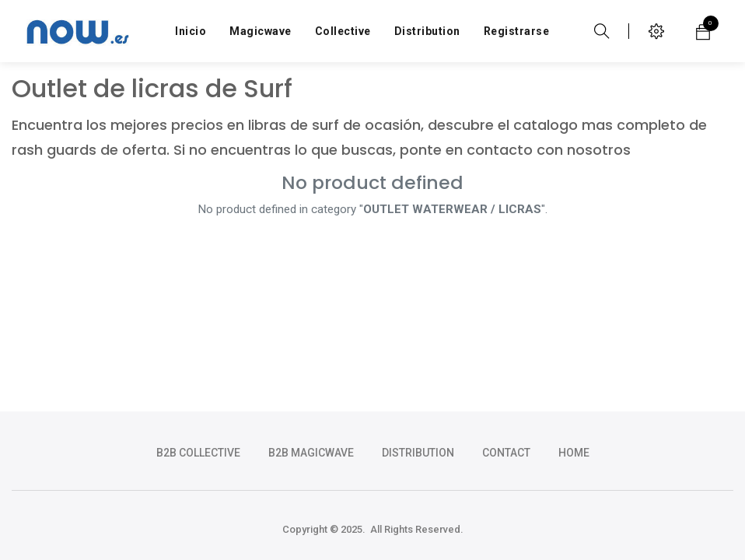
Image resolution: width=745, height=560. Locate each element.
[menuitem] (191, 31)
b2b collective (198, 453)
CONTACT (506, 453)
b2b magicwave (311, 453)
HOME (574, 453)
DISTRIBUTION (418, 453)
